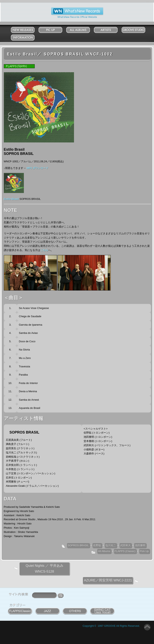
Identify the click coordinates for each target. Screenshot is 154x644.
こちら (44, 250)
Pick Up (54, 29)
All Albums (82, 29)
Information (27, 37)
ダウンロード (41, 168)
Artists (110, 29)
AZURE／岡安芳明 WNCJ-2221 (108, 580)
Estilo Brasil (11, 199)
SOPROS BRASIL (78, 545)
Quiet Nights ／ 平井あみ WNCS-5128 (45, 569)
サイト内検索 (19, 595)
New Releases (27, 29)
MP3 (30, 168)
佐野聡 (97, 545)
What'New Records (71, 9)
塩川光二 (111, 545)
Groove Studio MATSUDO (137, 31)
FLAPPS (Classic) (125, 551)
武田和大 (126, 545)
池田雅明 (140, 545)
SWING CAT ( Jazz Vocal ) (102, 610)
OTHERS (75, 609)
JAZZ (48, 609)
